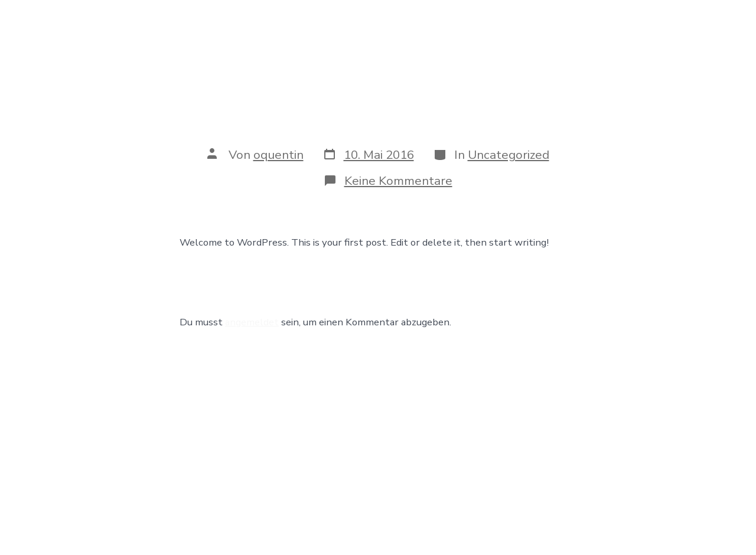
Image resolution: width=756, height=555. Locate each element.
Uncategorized (509, 155)
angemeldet (252, 322)
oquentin (278, 155)
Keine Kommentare (398, 181)
